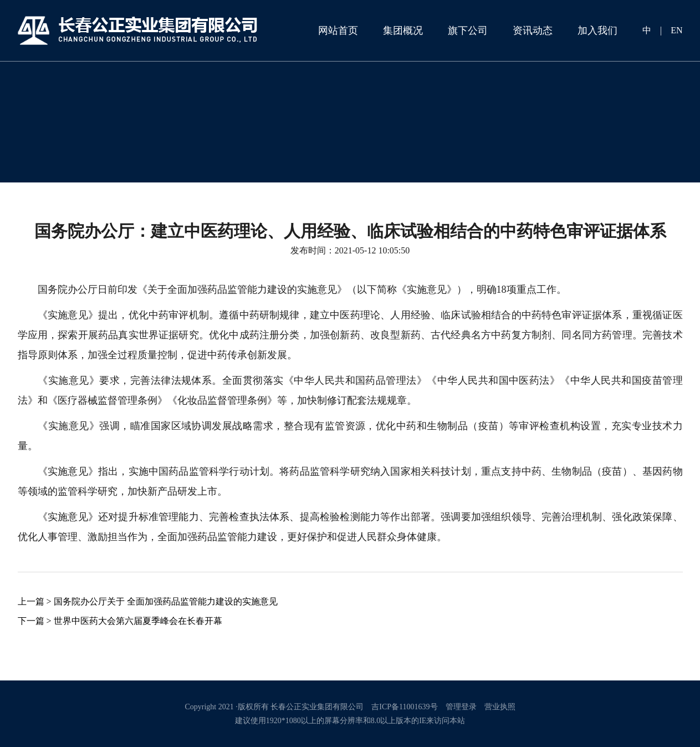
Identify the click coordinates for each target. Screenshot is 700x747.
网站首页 (338, 31)
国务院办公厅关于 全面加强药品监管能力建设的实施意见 (166, 601)
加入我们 (597, 31)
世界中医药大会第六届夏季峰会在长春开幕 (138, 621)
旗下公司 (468, 31)
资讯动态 (533, 31)
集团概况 (403, 31)
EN (676, 30)
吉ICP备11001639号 (404, 707)
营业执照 (500, 707)
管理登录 (461, 707)
